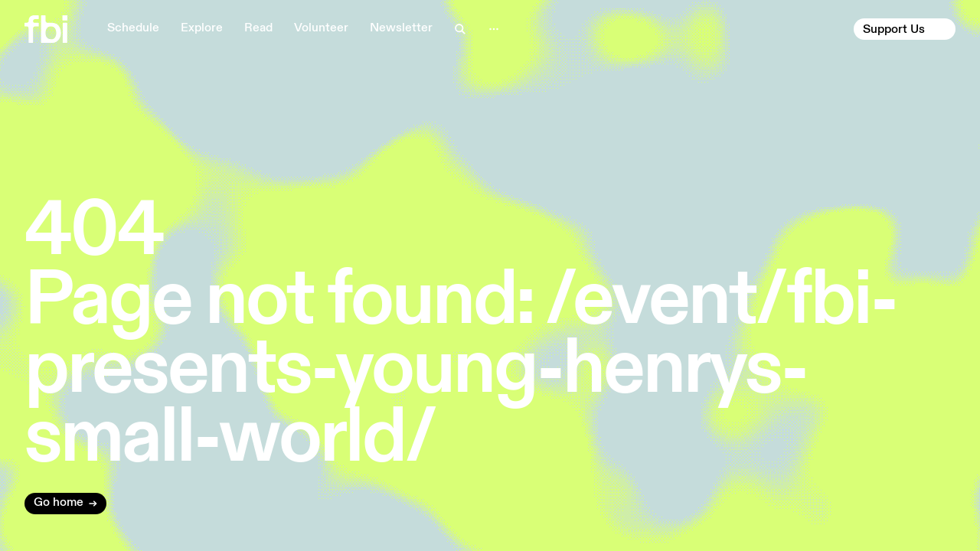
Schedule (133, 28)
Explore (202, 28)
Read (258, 28)
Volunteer (321, 28)
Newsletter (401, 28)
